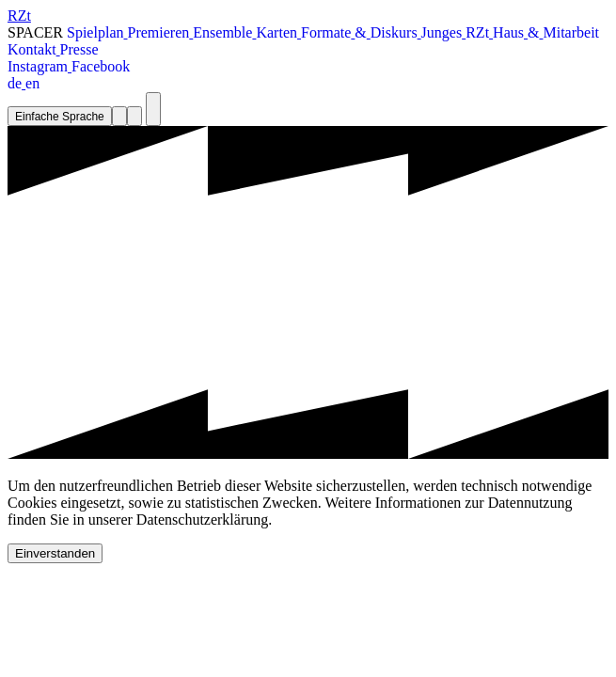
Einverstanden (55, 553)
